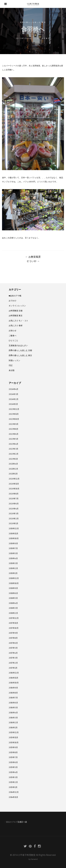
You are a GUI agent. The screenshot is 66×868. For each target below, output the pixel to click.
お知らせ (13, 331)
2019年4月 (13, 558)
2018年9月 (13, 588)
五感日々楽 (22, 822)
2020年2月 (14, 519)
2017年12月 (14, 618)
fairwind (34, 859)
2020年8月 (14, 494)
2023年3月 (13, 449)
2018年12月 (14, 578)
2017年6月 (13, 643)
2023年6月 (14, 434)
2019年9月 (13, 543)
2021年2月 (13, 469)
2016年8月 (13, 693)
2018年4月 (13, 603)
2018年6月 (13, 593)
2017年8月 (13, 638)
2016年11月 (13, 678)
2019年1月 (13, 573)
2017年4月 (13, 653)
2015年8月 (13, 752)
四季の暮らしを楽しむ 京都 (20, 350)
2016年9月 (13, 688)
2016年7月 (13, 698)
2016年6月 (13, 703)
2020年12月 (14, 479)
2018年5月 (13, 598)
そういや (33, 261)
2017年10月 (14, 628)
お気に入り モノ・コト (18, 321)
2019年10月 (14, 538)
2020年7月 (14, 499)
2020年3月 (14, 514)
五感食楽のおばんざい (18, 345)
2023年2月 (14, 454)
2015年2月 (13, 782)
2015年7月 (13, 757)
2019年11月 (13, 534)
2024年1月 (13, 404)
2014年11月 (13, 797)
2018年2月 (13, 613)
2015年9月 (13, 747)
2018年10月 (14, 583)
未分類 (12, 370)
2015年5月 (13, 767)
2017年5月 (13, 648)
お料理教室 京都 (16, 311)
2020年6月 (14, 504)
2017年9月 (13, 633)
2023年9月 (14, 424)
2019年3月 (13, 563)
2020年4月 (14, 509)
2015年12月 (14, 732)
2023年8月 (13, 429)
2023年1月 (13, 459)
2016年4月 (13, 713)
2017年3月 (13, 658)
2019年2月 (13, 568)
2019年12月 (14, 528)
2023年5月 (13, 439)
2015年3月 (13, 777)
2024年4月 (13, 389)
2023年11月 (14, 414)
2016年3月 (13, 718)
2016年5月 (13, 708)
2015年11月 (13, 737)
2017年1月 (13, 668)
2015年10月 (14, 743)
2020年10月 (14, 489)
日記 (11, 365)
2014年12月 (14, 792)
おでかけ (13, 301)
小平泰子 (46, 38)
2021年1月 (13, 474)
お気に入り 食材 (16, 325)
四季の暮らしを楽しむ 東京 (33, 22)
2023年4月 (13, 444)
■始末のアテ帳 (15, 296)
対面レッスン (14, 360)
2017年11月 (13, 623)
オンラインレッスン (17, 306)
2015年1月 (13, 787)
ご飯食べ (13, 336)
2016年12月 (14, 673)
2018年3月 (13, 608)
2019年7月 (13, 548)
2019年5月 (13, 553)
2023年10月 (14, 419)
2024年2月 (14, 399)
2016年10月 (14, 683)
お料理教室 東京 (16, 316)
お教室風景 (33, 257)
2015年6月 (13, 762)
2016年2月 (13, 723)
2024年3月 (13, 394)
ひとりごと (13, 340)
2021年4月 (13, 464)
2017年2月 (13, 663)
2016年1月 (13, 728)
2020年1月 (13, 523)
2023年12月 (14, 409)
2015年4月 (13, 772)
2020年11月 (14, 484)
